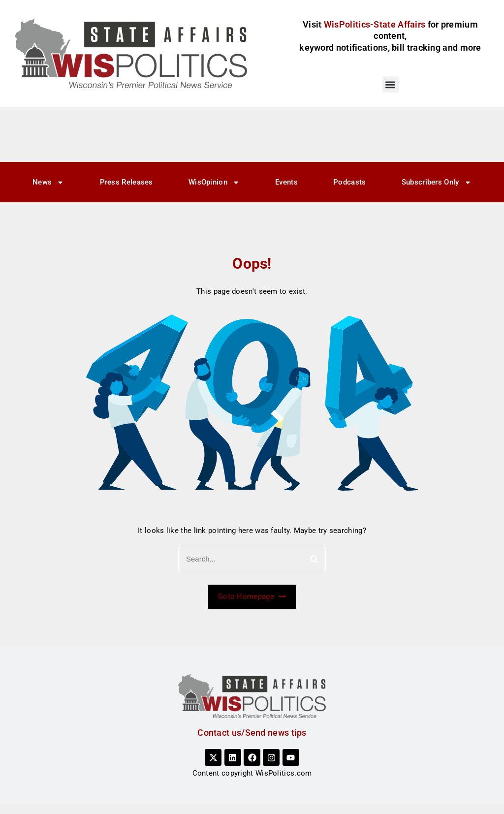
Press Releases (126, 182)
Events (286, 182)
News (48, 182)
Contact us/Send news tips (252, 733)
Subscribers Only (437, 182)
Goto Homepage (252, 596)
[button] (391, 84)
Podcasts (349, 182)
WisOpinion (214, 182)
